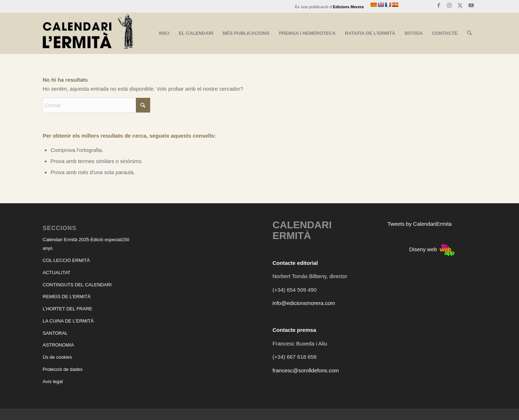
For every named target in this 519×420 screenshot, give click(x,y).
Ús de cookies (57, 357)
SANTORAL (55, 333)
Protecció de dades (63, 369)
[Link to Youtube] (471, 5)
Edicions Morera (348, 7)
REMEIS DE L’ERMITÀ (67, 297)
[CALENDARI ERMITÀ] (88, 33)
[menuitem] (164, 33)
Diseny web (432, 249)
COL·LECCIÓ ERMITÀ (66, 260)
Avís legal (53, 381)
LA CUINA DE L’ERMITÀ (68, 321)
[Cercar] (469, 33)
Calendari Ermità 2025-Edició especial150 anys (86, 244)
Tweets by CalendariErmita (420, 224)
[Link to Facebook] (439, 5)
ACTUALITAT (57, 273)
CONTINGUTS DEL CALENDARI (77, 285)
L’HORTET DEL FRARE (67, 309)
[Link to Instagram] (449, 5)
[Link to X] (460, 5)
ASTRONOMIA (58, 345)
